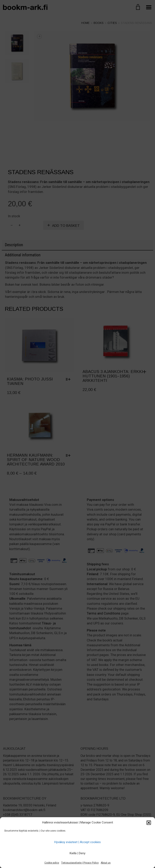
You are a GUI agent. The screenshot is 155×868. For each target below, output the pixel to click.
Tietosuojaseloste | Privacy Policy (80, 863)
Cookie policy (52, 863)
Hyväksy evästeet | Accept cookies (77, 842)
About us (106, 863)
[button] (149, 823)
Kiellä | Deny (77, 853)
